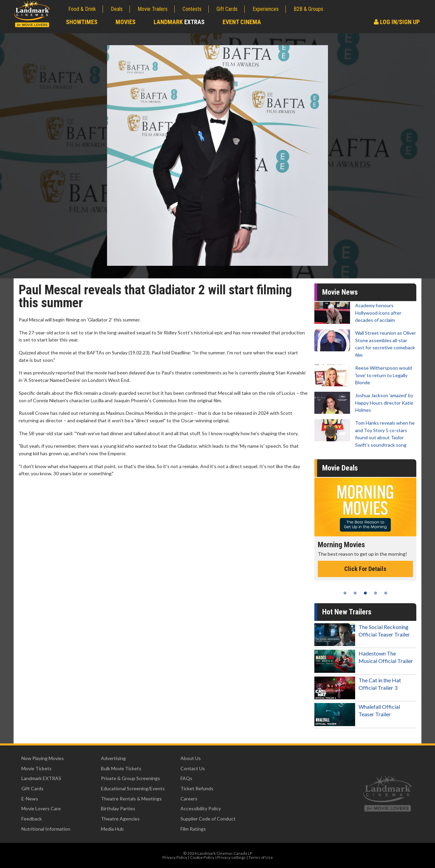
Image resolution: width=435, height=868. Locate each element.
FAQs (186, 778)
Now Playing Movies (43, 758)
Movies (126, 22)
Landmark (179, 22)
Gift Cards (227, 9)
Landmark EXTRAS (41, 778)
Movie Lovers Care (41, 808)
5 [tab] (386, 593)
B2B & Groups (308, 9)
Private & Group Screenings (130, 778)
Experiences (266, 9)
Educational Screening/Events (133, 788)
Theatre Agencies (120, 819)
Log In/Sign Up (397, 22)
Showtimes (82, 22)
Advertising (113, 758)
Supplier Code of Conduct (208, 819)
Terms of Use (261, 857)
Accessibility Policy (201, 808)
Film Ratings (193, 829)
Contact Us (193, 768)
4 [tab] (376, 593)
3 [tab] (365, 593)
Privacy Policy (175, 857)
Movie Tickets (37, 768)
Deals (117, 9)
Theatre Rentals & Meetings (131, 799)
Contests (192, 9)
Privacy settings (231, 857)
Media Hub (112, 829)
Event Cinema (242, 22)
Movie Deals (340, 468)
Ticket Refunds (197, 788)
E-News (30, 799)
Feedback (32, 819)
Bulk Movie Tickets (121, 768)
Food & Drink (82, 9)
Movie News (340, 292)
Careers (189, 799)
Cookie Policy (202, 857)
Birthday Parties (118, 808)
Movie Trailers (153, 9)
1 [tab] (345, 593)
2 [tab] (355, 593)
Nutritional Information (46, 829)
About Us (191, 758)
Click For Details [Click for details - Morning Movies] (365, 569)
